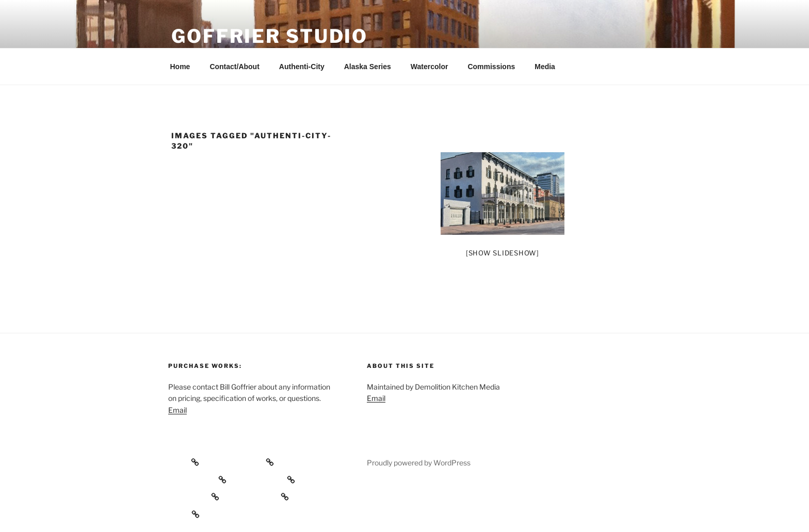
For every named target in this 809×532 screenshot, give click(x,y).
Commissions (491, 67)
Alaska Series (368, 67)
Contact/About (234, 67)
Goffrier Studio (270, 36)
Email (177, 410)
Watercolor (430, 67)
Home (180, 67)
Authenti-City (302, 67)
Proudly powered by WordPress (419, 463)
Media (545, 67)
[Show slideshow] (503, 253)
